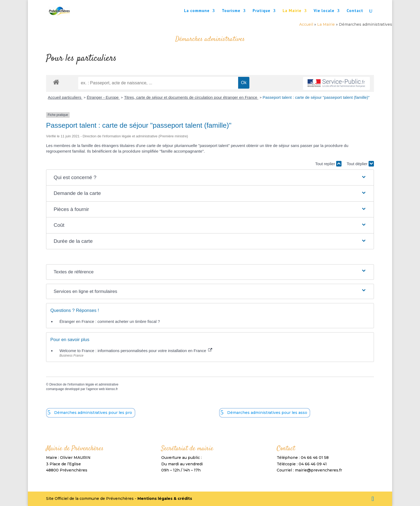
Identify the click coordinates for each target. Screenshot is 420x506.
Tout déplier (360, 164)
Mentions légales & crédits (165, 499)
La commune (197, 11)
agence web (96, 389)
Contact (355, 11)
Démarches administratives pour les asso (267, 413)
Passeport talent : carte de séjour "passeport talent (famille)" (316, 97)
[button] (210, 178)
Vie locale (324, 11)
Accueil (306, 24)
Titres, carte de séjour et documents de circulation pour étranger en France (191, 97)
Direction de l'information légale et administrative (84, 384)
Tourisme (231, 11)
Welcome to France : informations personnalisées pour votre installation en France (136, 351)
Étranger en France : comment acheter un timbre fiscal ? (110, 321)
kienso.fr (112, 389)
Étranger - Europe (103, 97)
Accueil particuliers (65, 97)
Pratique (261, 11)
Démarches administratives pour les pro (93, 413)
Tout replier (328, 164)
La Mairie (292, 11)
